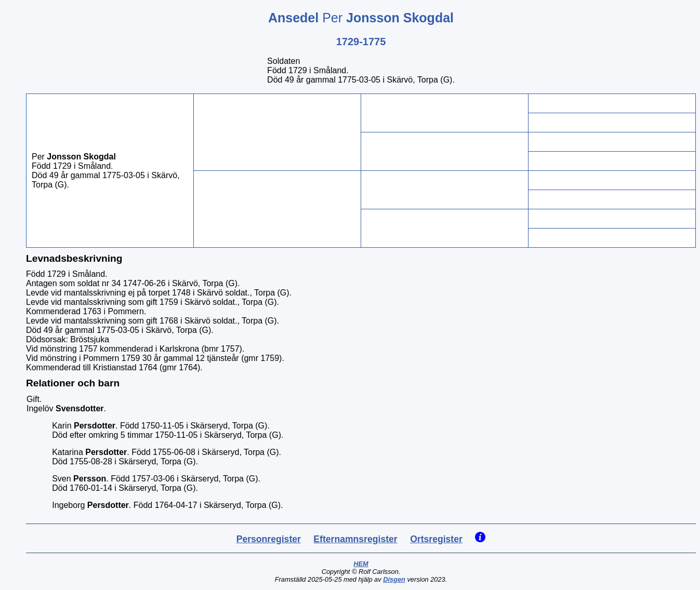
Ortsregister (436, 539)
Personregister (269, 539)
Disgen (394, 579)
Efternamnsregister (355, 539)
